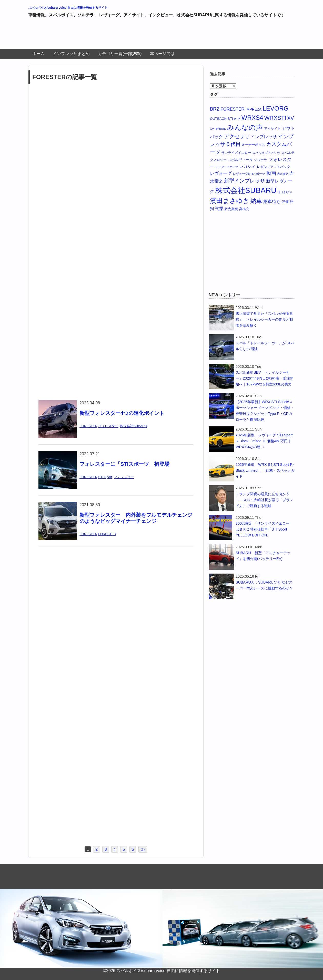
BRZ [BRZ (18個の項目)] (215, 109)
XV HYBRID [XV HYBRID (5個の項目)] (218, 129)
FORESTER (88, 426)
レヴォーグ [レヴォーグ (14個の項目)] (221, 173)
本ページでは (162, 54)
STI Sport (105, 477)
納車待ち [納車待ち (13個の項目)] (272, 202)
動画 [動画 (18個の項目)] (271, 173)
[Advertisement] (122, 35)
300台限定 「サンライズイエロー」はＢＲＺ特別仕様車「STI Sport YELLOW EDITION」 (264, 529)
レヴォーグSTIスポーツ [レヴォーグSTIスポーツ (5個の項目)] (249, 174)
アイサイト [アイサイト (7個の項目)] (272, 129)
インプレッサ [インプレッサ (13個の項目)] (264, 137)
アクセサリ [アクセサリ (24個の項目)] (237, 136)
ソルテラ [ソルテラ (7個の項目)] (260, 160)
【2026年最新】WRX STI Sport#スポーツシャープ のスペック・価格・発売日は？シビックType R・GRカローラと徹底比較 (265, 411)
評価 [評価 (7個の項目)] (285, 202)
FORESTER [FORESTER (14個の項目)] (232, 109)
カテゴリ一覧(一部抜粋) (120, 54)
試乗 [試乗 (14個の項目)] (219, 209)
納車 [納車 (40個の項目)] (256, 201)
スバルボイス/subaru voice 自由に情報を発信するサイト (68, 8)
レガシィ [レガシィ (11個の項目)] (247, 166)
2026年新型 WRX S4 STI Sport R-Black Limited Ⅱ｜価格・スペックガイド (265, 470)
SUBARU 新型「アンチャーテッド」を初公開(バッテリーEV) (263, 556)
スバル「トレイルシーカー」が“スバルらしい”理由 (265, 346)
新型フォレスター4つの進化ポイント (122, 413)
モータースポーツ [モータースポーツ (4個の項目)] (227, 167)
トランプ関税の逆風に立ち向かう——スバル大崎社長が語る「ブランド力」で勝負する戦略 (264, 500)
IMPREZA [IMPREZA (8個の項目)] (254, 109)
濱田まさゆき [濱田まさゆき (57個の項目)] (230, 201)
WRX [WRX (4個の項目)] (237, 119)
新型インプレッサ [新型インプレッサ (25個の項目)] (245, 181)
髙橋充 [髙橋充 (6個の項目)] (244, 209)
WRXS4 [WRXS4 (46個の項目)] (252, 118)
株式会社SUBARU (133, 426)
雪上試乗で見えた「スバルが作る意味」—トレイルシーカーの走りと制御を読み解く (264, 319)
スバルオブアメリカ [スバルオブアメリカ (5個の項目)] (266, 153)
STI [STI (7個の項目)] (230, 119)
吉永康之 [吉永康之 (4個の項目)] (283, 174)
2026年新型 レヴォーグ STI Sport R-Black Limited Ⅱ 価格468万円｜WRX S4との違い (264, 441)
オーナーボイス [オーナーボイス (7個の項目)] (253, 145)
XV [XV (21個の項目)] (291, 118)
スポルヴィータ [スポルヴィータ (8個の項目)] (240, 160)
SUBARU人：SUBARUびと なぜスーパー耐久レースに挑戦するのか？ (264, 585)
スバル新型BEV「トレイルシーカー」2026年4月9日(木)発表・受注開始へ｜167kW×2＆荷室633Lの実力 (265, 378)
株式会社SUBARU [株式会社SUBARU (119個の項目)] (246, 190)
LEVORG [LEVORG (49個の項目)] (275, 108)
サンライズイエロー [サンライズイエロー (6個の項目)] (236, 153)
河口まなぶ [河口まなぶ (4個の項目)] (285, 192)
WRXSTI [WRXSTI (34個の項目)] (275, 118)
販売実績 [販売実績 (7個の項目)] (231, 209)
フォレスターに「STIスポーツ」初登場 (124, 464)
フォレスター (108, 426)
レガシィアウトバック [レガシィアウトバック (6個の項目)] (274, 167)
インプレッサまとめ (71, 54)
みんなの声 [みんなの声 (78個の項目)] (245, 127)
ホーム (38, 54)
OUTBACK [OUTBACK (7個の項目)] (218, 119)
